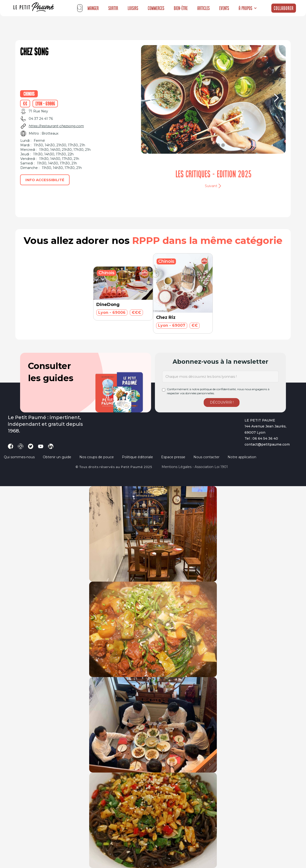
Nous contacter (206, 457)
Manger (93, 8)
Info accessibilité (45, 180)
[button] (248, 8)
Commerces (156, 8)
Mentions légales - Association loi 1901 (195, 467)
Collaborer (284, 8)
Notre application (242, 457)
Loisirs (133, 8)
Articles (203, 8)
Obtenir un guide (57, 457)
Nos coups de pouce (97, 457)
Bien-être (181, 8)
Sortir (113, 8)
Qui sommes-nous (19, 457)
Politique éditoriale (137, 457)
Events (224, 8)
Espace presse (173, 457)
